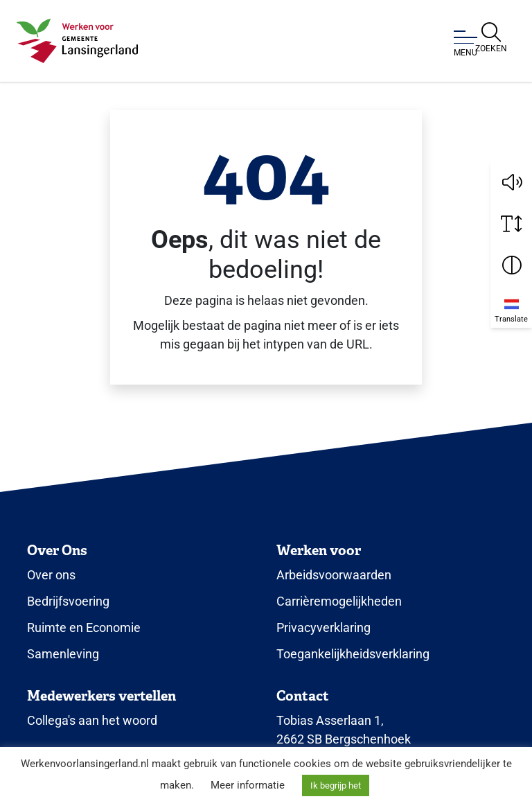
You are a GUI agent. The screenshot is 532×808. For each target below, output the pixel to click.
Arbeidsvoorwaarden (334, 575)
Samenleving (63, 654)
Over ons (51, 575)
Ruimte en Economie (84, 627)
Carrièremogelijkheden (339, 601)
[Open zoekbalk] (491, 38)
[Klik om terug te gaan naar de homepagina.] (77, 41)
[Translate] (511, 307)
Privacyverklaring (323, 627)
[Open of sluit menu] (465, 44)
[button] (511, 182)
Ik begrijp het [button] (336, 785)
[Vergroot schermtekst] (511, 224)
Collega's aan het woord (92, 720)
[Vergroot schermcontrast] (511, 265)
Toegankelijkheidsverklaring (353, 654)
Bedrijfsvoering (68, 601)
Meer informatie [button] (248, 785)
